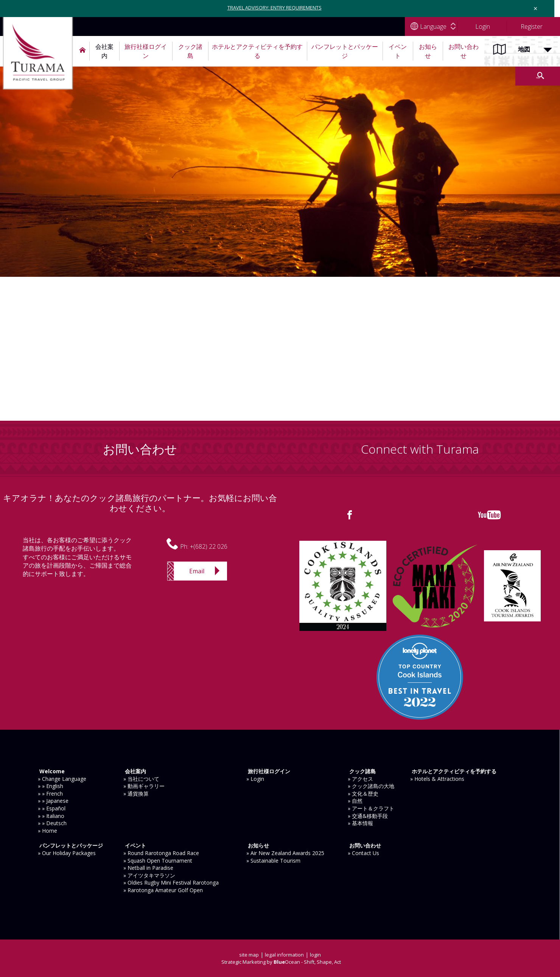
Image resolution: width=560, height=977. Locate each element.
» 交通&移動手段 (368, 816)
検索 (507, 76)
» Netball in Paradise (148, 868)
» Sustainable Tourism (273, 861)
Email (197, 571)
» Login (255, 779)
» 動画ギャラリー (144, 786)
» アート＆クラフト (371, 808)
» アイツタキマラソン (149, 875)
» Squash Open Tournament (158, 861)
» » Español (52, 808)
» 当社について (141, 779)
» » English (51, 786)
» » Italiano (51, 816)
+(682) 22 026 (209, 546)
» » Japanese (53, 801)
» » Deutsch (52, 823)
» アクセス (360, 779)
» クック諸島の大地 (371, 786)
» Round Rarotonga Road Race (161, 853)
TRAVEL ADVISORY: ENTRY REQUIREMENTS (275, 7)
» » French (50, 794)
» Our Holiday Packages (67, 853)
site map (247, 954)
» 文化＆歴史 (363, 794)
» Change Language (62, 779)
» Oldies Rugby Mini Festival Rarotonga (171, 883)
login (318, 954)
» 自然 (355, 801)
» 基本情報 (360, 823)
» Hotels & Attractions (437, 779)
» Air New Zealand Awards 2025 (285, 853)
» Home (47, 831)
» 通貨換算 (136, 794)
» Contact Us (363, 853)
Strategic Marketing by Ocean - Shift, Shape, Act (281, 962)
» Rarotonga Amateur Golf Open (163, 890)
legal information (285, 954)
